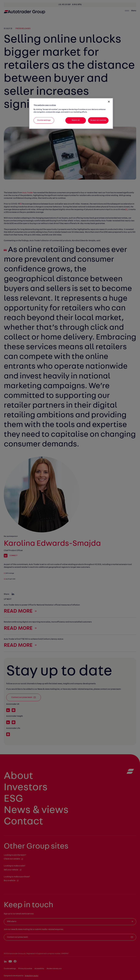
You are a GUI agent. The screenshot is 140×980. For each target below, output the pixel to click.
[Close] (109, 102)
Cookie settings (44, 120)
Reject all (76, 120)
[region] (71, 113)
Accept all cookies (98, 120)
